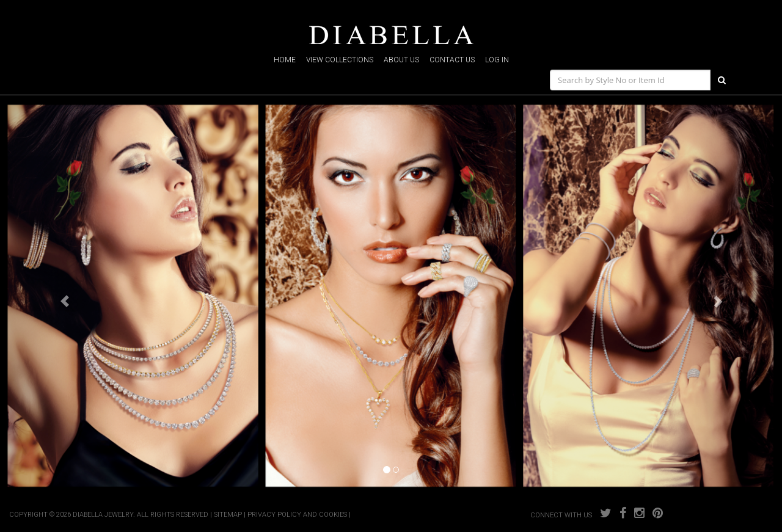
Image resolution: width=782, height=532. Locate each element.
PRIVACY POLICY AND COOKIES (297, 515)
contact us (452, 60)
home (285, 60)
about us (401, 60)
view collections (340, 60)
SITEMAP (228, 515)
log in (497, 60)
